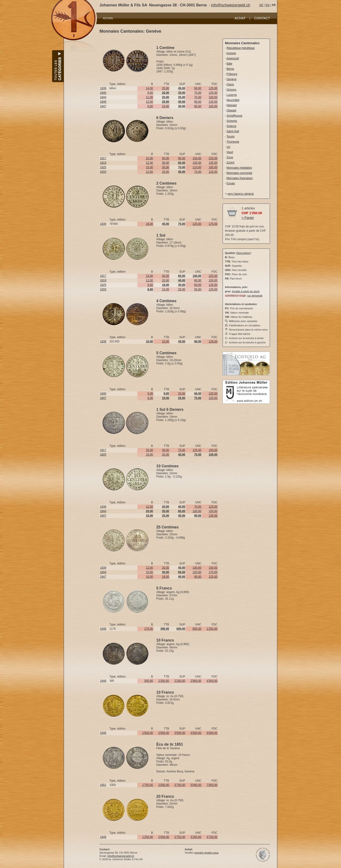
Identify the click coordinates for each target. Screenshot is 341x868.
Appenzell (233, 58)
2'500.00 (164, 733)
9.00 (150, 285)
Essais (231, 183)
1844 (103, 97)
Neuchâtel (233, 100)
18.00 (149, 224)
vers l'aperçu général (240, 194)
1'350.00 (164, 681)
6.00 (150, 398)
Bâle (229, 64)
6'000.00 (212, 733)
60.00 (198, 106)
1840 (103, 93)
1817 (103, 158)
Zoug (230, 157)
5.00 (150, 394)
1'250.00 (212, 629)
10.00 (149, 577)
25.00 (166, 88)
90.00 (198, 88)
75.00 (198, 93)
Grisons (231, 90)
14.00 (149, 88)
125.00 (213, 88)
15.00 (166, 106)
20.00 (166, 280)
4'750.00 (212, 837)
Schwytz (232, 121)
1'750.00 (148, 785)
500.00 (149, 681)
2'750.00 (180, 837)
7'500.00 (212, 785)
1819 (103, 163)
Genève (232, 79)
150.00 (197, 158)
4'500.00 (212, 681)
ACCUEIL (108, 18)
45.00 (166, 450)
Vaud (230, 152)
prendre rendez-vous (206, 853)
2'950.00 (196, 681)
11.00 (149, 97)
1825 (103, 167)
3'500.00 (180, 733)
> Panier (248, 218)
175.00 (213, 224)
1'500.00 (148, 733)
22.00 (149, 158)
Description (243, 253)
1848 (103, 629)
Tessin (230, 137)
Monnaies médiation (239, 168)
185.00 (213, 167)
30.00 (166, 163)
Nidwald (232, 105)
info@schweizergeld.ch (231, 5)
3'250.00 (196, 837)
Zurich (231, 163)
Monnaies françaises (240, 178)
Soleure (231, 126)
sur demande (255, 296)
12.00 (149, 102)
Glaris (230, 84)
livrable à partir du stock (246, 291)
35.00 (166, 167)
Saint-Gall (233, 131)
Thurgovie (233, 142)
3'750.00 (180, 785)
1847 (103, 106)
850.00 (197, 629)
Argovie (231, 53)
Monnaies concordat (239, 173)
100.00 (213, 97)
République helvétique (241, 48)
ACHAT (240, 18)
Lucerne (232, 95)
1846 (103, 102)
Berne (230, 69)
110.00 (197, 167)
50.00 (166, 158)
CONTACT (262, 18)
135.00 (213, 163)
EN (267, 5)
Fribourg (232, 74)
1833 (103, 172)
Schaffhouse (235, 116)
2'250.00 (180, 681)
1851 (103, 785)
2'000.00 (164, 837)
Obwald (231, 111)
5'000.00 (196, 785)
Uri (228, 147)
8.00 (150, 93)
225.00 (213, 158)
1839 (103, 88)
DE (261, 5)
